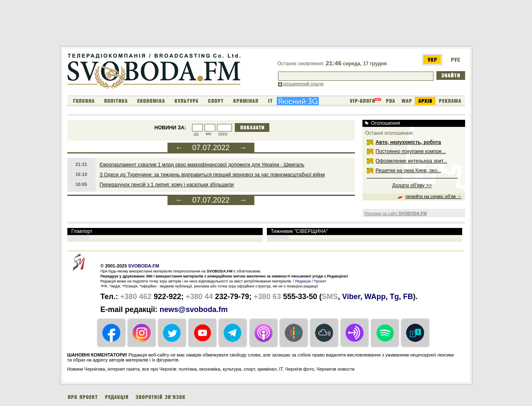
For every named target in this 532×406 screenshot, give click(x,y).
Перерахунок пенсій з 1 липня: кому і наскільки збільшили (167, 185)
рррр (223, 134)
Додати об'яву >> (412, 186)
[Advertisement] (211, 25)
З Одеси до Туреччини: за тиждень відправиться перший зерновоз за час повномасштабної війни (212, 175)
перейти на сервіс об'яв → (434, 196)
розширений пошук (304, 84)
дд (196, 134)
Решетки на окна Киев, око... (409, 171)
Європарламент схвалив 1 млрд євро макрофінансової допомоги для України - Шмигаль (202, 165)
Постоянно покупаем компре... (411, 151)
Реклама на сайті (396, 214)
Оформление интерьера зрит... (412, 161)
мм (209, 134)
